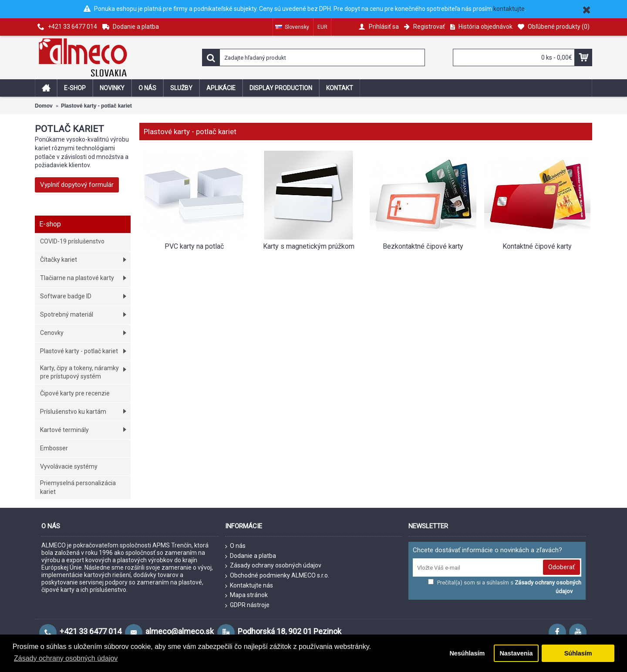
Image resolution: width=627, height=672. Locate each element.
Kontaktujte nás (249, 586)
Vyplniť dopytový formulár (77, 185)
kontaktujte (509, 9)
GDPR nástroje (247, 605)
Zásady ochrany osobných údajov (273, 566)
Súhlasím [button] (578, 653)
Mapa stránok (246, 595)
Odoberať (561, 567)
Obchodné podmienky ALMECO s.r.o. (277, 576)
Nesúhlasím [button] (467, 653)
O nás (235, 546)
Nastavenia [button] (516, 653)
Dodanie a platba (251, 556)
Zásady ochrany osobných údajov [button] (66, 658)
